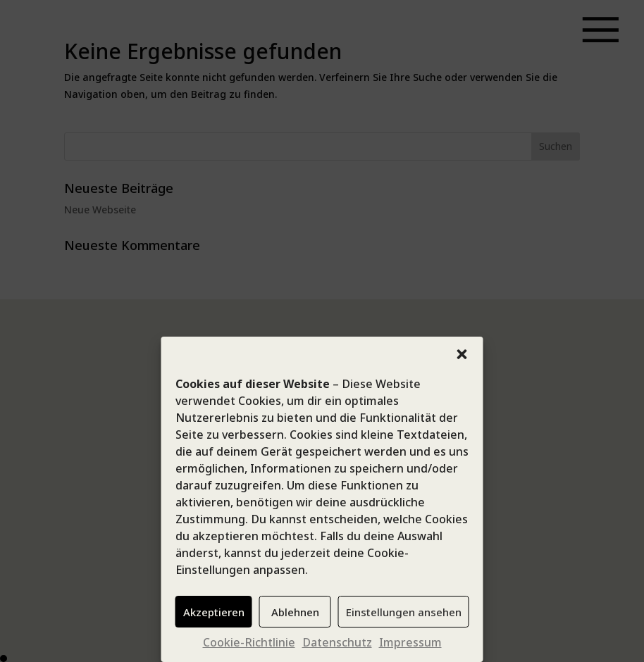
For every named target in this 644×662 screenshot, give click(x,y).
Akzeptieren (214, 612)
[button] (462, 354)
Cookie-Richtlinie (249, 642)
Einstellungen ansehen (404, 612)
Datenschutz (337, 642)
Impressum (410, 642)
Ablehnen (295, 612)
